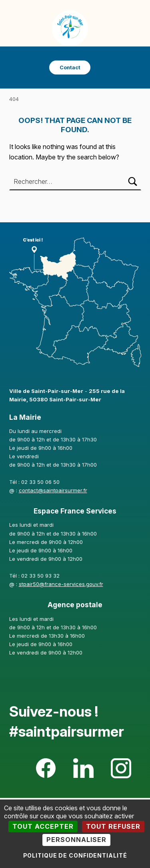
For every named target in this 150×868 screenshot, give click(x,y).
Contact (70, 67)
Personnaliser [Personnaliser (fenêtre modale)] (76, 840)
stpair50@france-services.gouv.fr (61, 584)
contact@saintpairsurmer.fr (53, 490)
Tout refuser (113, 826)
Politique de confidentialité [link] (75, 855)
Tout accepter (43, 826)
